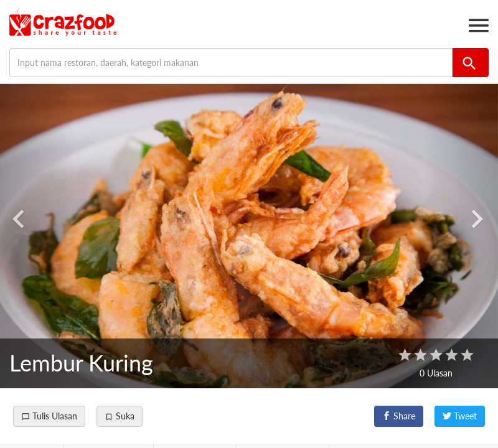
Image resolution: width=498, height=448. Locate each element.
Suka (120, 416)
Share (399, 416)
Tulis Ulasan (49, 416)
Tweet (460, 416)
